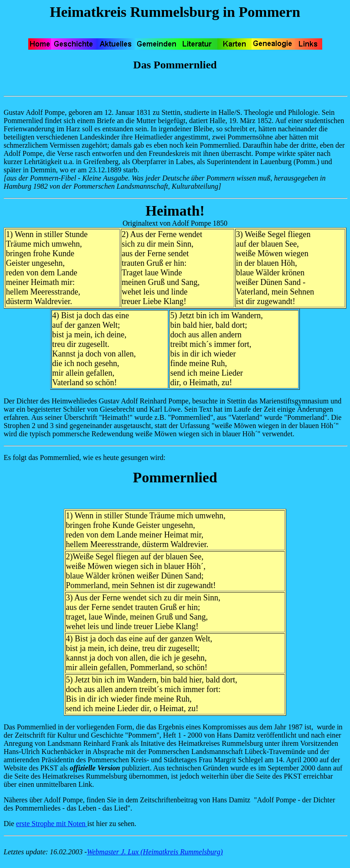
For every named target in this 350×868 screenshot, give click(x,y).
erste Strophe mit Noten (51, 824)
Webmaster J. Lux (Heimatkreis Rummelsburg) (155, 852)
